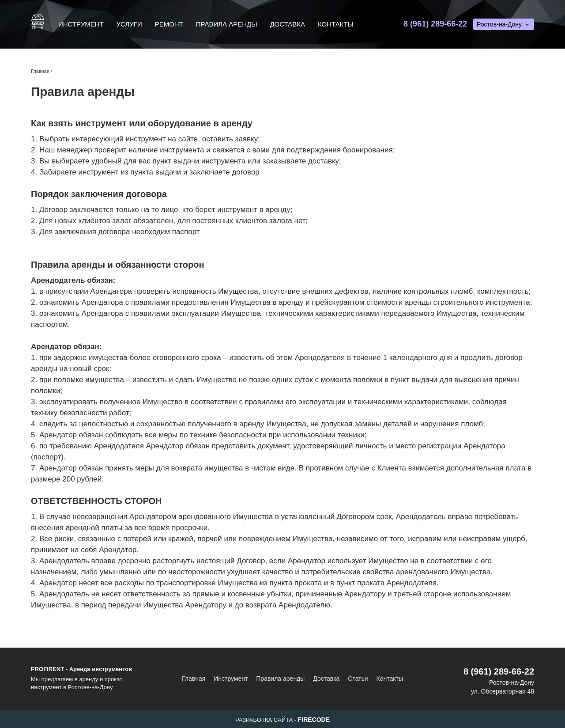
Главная (194, 679)
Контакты (336, 24)
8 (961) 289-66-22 (435, 24)
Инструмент (81, 24)
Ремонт (169, 24)
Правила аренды (227, 24)
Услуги (129, 24)
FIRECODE (314, 720)
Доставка (287, 24)
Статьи (358, 679)
